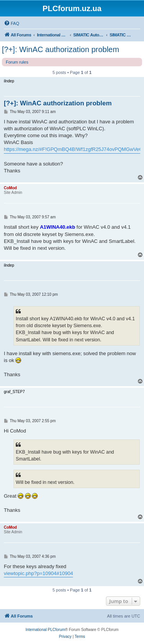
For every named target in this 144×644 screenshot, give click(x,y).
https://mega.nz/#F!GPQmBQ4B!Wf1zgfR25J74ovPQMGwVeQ (74, 149)
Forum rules (17, 62)
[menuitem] (12, 23)
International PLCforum (45, 630)
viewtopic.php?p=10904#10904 (38, 573)
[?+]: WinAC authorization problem (60, 49)
